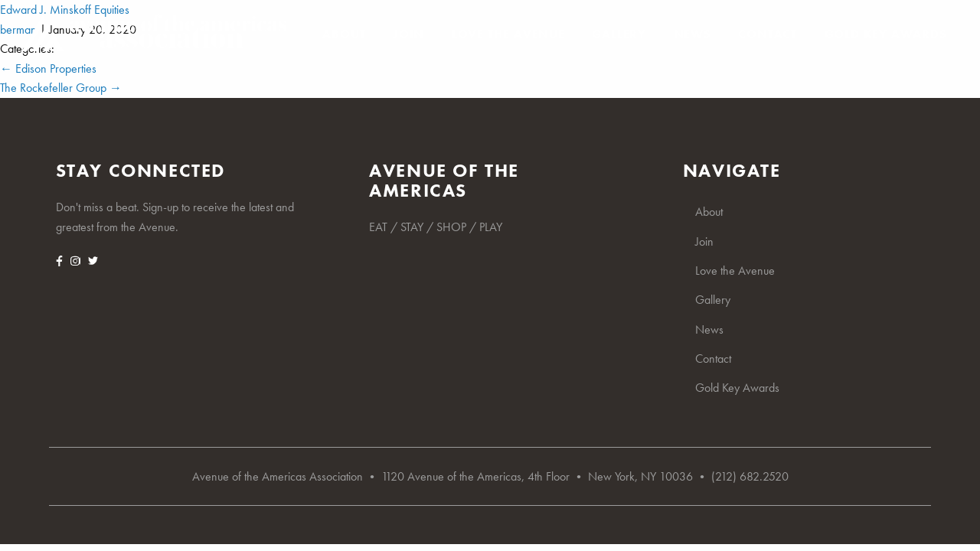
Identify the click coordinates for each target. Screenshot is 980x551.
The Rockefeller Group (61, 88)
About (344, 34)
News (693, 34)
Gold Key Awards (886, 34)
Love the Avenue (508, 34)
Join (408, 34)
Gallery (619, 34)
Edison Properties (48, 68)
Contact (768, 34)
